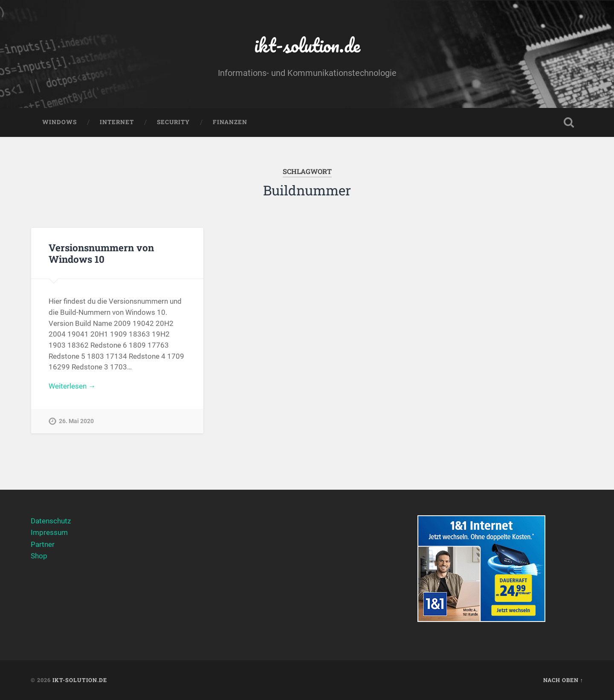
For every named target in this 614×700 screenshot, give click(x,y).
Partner (43, 544)
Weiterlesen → (72, 386)
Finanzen (230, 122)
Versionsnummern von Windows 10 (101, 253)
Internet (117, 122)
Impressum (49, 532)
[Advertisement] (307, 575)
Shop (39, 556)
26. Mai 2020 (76, 421)
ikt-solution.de (307, 45)
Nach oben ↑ (563, 680)
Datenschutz (51, 521)
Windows (59, 122)
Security (173, 122)
